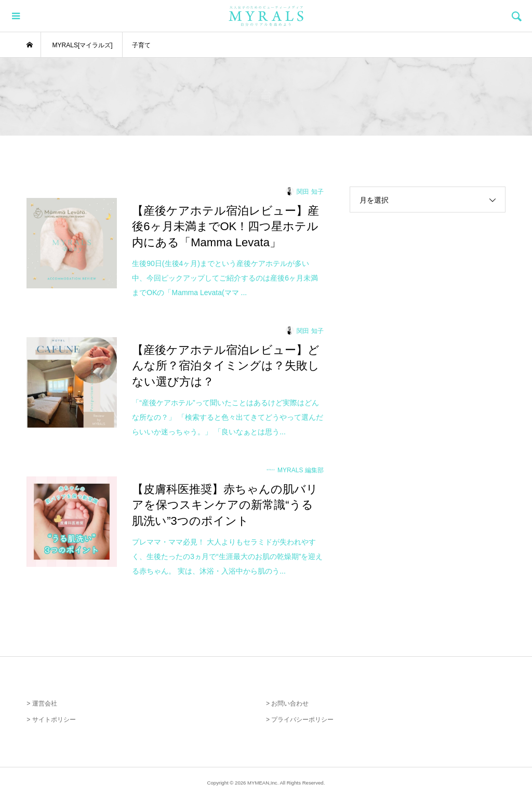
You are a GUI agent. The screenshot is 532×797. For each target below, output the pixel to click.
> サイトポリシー (51, 720)
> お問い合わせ (287, 703)
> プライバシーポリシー (300, 720)
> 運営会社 (42, 703)
